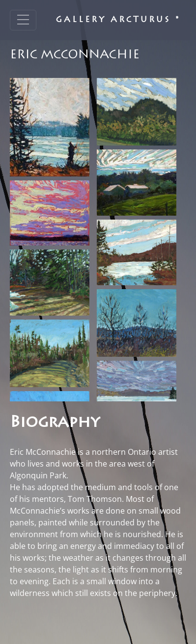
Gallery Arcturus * (118, 20)
